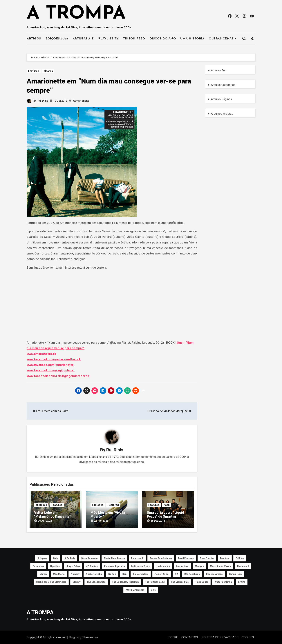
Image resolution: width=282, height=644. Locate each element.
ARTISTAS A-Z (83, 39)
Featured (34, 71)
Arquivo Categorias (223, 85)
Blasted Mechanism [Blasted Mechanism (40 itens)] (114, 558)
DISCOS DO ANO (163, 39)
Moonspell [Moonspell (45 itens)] (243, 566)
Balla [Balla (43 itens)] (56, 558)
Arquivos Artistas (222, 114)
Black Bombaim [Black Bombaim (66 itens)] (89, 558)
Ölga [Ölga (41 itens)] (153, 590)
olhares (48, 71)
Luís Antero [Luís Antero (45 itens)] (182, 566)
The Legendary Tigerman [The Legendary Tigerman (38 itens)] (125, 582)
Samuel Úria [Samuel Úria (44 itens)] (235, 574)
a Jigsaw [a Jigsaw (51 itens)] (42, 558)
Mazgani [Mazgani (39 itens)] (199, 566)
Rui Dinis (43, 101)
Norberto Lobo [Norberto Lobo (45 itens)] (94, 574)
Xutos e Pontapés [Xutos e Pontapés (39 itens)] (135, 590)
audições (41, 505)
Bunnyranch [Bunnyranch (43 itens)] (137, 558)
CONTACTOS (190, 637)
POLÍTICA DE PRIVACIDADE (220, 637)
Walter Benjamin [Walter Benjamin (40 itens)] (223, 582)
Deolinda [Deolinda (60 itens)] (225, 558)
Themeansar (90, 637)
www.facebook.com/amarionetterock (54, 359)
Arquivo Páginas (221, 99)
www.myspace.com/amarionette (50, 365)
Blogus (73, 637)
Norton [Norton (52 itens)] (112, 574)
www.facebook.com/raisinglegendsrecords (58, 376)
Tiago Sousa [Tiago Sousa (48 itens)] (202, 582)
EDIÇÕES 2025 (57, 39)
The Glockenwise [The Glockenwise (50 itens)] (96, 582)
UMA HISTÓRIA (192, 39)
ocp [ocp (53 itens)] (124, 574)
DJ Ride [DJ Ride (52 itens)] (240, 558)
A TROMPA (76, 14)
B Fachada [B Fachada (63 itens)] (70, 558)
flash (167, 505)
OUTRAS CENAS (222, 39)
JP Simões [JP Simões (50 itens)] (92, 566)
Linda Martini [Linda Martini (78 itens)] (163, 566)
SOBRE (173, 637)
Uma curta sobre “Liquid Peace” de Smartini (166, 515)
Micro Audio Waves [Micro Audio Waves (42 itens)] (220, 566)
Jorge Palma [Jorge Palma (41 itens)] (73, 566)
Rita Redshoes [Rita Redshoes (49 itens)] (192, 574)
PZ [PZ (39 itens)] (176, 574)
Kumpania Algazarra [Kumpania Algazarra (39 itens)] (114, 566)
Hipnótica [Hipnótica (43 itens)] (55, 566)
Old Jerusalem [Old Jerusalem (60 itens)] (141, 574)
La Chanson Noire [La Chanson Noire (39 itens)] (141, 566)
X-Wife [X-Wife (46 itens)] (242, 582)
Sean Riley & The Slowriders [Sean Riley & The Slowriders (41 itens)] (51, 582)
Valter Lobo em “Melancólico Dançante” (52, 515)
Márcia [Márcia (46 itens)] (43, 574)
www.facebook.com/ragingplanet (51, 370)
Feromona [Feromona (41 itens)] (38, 566)
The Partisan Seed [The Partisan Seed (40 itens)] (155, 582)
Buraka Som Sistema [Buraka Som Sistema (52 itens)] (161, 558)
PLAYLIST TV (109, 39)
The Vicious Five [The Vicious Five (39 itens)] (180, 582)
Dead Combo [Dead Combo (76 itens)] (207, 558)
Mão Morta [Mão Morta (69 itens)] (59, 574)
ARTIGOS (34, 39)
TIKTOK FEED (134, 39)
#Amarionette (81, 101)
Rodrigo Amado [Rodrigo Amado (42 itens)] (214, 574)
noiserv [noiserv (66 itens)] (75, 574)
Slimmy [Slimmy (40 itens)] (77, 582)
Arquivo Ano (219, 70)
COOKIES (248, 637)
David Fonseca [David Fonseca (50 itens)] (186, 558)
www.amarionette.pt (41, 354)
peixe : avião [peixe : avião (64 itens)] (162, 574)
